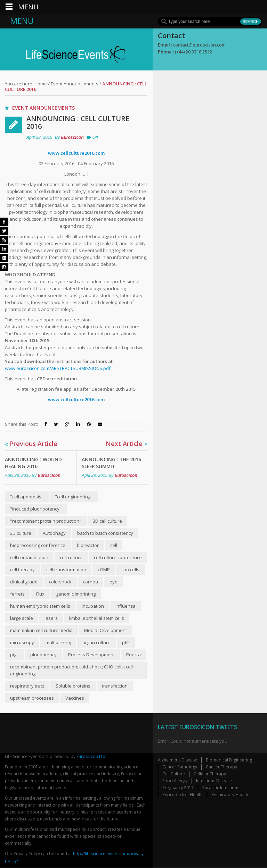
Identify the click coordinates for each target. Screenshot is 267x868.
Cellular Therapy (210, 774)
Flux (40, 594)
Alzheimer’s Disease (177, 760)
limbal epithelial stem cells (97, 618)
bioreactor (88, 545)
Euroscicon (72, 137)
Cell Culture (174, 774)
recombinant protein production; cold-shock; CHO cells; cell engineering (71, 670)
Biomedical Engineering (229, 760)
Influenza (126, 606)
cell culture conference (118, 557)
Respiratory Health (230, 795)
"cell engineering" (74, 497)
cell (114, 545)
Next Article (127, 444)
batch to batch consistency (105, 533)
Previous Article (31, 444)
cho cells (130, 570)
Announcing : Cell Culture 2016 (78, 122)
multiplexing (58, 642)
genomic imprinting (76, 594)
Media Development (106, 630)
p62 (126, 642)
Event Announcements (75, 84)
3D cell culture (107, 521)
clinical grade (24, 582)
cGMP (104, 570)
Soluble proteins (73, 686)
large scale (22, 618)
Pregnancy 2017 (178, 788)
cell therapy (22, 570)
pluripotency (43, 655)
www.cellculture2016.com (76, 153)
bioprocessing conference (38, 545)
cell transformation (66, 570)
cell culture (71, 557)
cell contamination (29, 557)
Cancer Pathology (180, 767)
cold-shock (60, 582)
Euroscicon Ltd (91, 757)
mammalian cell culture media (41, 630)
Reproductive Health (183, 795)
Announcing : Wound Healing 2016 (33, 463)
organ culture (96, 642)
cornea (91, 582)
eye (114, 582)
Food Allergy (175, 781)
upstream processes (32, 698)
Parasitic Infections (221, 788)
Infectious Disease (214, 781)
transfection (115, 686)
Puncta (133, 655)
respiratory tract (27, 686)
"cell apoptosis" (27, 497)
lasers (51, 618)
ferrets (17, 594)
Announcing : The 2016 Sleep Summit (112, 463)
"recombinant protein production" (46, 521)
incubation (93, 606)
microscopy (22, 642)
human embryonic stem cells (40, 606)
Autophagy (54, 533)
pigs (14, 655)
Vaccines (75, 698)
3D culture (21, 533)
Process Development (91, 655)
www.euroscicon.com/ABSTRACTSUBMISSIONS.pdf (58, 368)
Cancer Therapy (221, 767)
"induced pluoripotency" (36, 509)
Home (41, 84)
